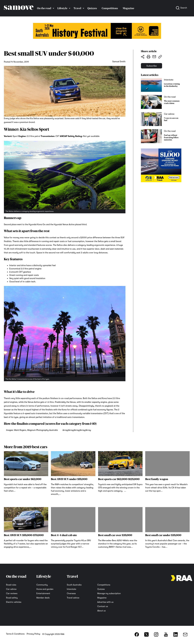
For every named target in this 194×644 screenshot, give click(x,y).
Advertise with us (105, 602)
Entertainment (43, 593)
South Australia (74, 585)
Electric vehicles (14, 602)
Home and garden (45, 589)
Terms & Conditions (15, 634)
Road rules (11, 585)
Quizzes (92, 8)
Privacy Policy (33, 634)
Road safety (12, 598)
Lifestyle (62, 8)
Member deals (43, 598)
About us (101, 611)
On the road (44, 8)
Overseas (71, 593)
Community (42, 585)
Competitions (110, 8)
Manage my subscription (109, 593)
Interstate (71, 589)
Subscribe (154, 67)
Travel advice (73, 598)
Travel (77, 8)
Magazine (128, 8)
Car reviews (12, 593)
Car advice (11, 589)
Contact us (103, 606)
